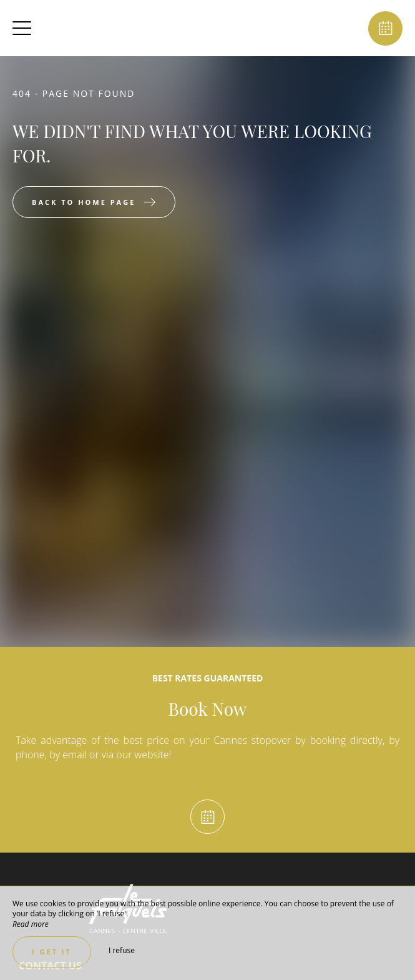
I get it (52, 952)
